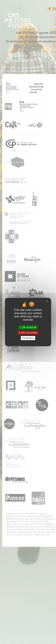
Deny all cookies (28, 333)
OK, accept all (28, 327)
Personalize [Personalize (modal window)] (28, 338)
